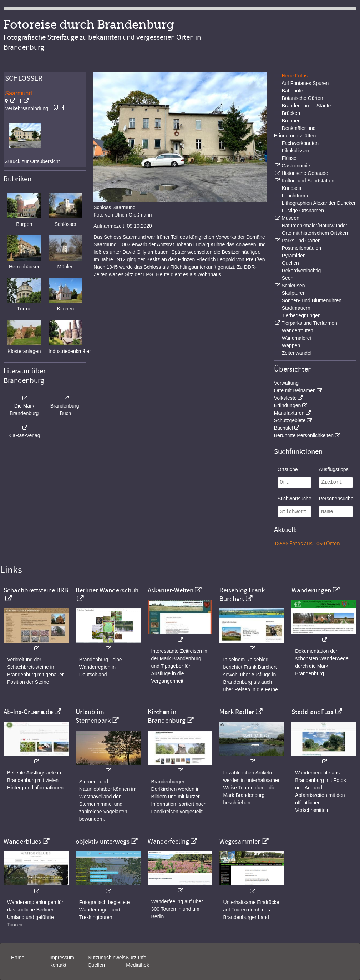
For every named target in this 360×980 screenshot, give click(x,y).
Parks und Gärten (301, 241)
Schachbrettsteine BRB (36, 590)
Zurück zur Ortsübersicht (32, 161)
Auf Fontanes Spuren (305, 83)
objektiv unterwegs (103, 842)
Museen (290, 218)
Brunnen (291, 121)
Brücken (291, 113)
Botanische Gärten (303, 98)
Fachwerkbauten (300, 143)
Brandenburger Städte (306, 106)
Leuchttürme (296, 196)
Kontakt (58, 965)
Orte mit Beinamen (295, 390)
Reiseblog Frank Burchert (242, 595)
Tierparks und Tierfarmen (309, 323)
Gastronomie (296, 166)
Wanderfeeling (168, 842)
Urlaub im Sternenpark (93, 716)
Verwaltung (286, 383)
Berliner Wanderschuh (107, 590)
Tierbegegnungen (301, 315)
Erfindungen (288, 405)
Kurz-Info (136, 958)
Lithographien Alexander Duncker (319, 203)
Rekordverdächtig (301, 271)
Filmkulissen (296, 151)
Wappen (291, 345)
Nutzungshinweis (107, 958)
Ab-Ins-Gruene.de (28, 712)
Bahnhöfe (293, 91)
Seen (288, 278)
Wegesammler (240, 842)
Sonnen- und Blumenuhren (312, 300)
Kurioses (291, 188)
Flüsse (289, 158)
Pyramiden (294, 256)
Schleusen (293, 286)
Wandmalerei (296, 338)
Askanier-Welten (171, 590)
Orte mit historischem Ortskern (316, 233)
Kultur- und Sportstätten (308, 181)
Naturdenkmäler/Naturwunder (315, 226)
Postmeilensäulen (302, 248)
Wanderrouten (298, 330)
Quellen (290, 263)
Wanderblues (22, 842)
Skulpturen (294, 293)
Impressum (62, 958)
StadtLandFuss (313, 712)
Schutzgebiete (290, 420)
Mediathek (138, 965)
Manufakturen (289, 413)
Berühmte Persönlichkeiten (304, 435)
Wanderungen (311, 590)
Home (18, 958)
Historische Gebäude (305, 173)
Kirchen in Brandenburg (167, 716)
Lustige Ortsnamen (303, 211)
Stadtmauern (296, 308)
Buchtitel (284, 428)
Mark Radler (237, 712)
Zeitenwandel (297, 353)
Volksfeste (285, 398)
